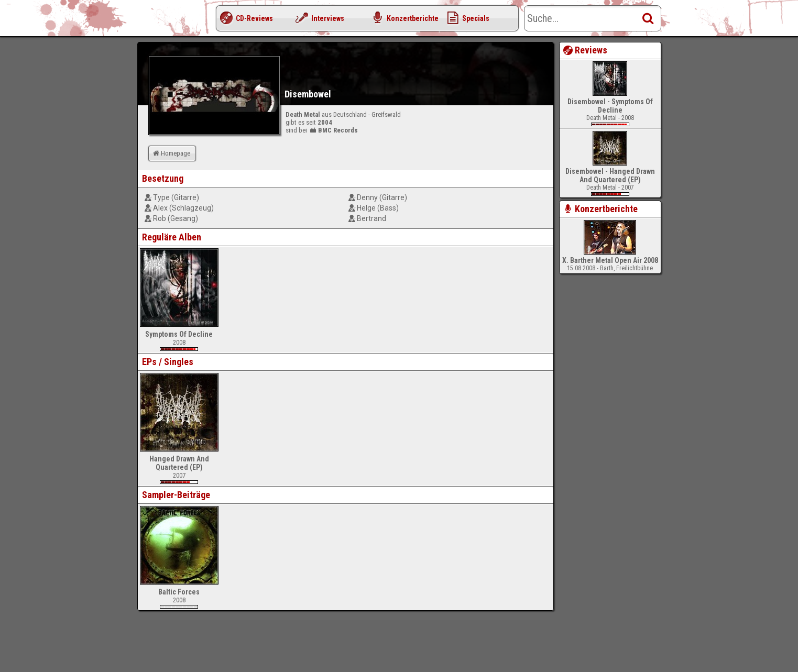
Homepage (171, 153)
